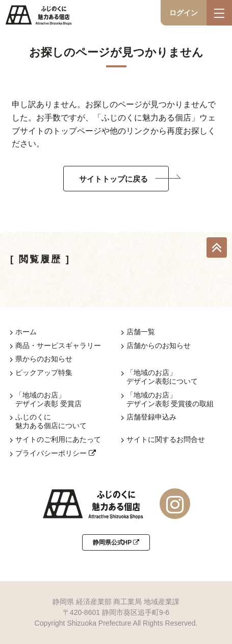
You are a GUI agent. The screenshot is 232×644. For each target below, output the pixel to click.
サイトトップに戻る (113, 179)
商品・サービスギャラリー (58, 345)
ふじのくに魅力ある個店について (51, 421)
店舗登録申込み (151, 417)
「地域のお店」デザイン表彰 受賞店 (48, 399)
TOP (217, 247)
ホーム (26, 332)
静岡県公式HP (116, 542)
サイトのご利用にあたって (58, 439)
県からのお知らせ (44, 359)
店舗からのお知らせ (159, 345)
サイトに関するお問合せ (166, 439)
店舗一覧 (141, 332)
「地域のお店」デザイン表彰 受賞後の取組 (170, 399)
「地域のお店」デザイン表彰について (162, 377)
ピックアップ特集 (44, 373)
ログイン (184, 13)
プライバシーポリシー (56, 453)
